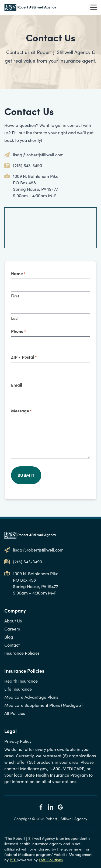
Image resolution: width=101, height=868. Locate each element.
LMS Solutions (51, 860)
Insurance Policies (22, 653)
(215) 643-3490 (27, 165)
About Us (13, 621)
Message (21, 411)
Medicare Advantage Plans (31, 697)
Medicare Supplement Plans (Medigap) (43, 705)
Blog (9, 637)
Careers (12, 629)
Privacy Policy (18, 741)
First (15, 296)
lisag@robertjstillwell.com (38, 155)
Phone (18, 331)
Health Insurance (21, 681)
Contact (12, 645)
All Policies (15, 713)
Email (17, 385)
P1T (13, 860)
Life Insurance (18, 689)
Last (15, 318)
